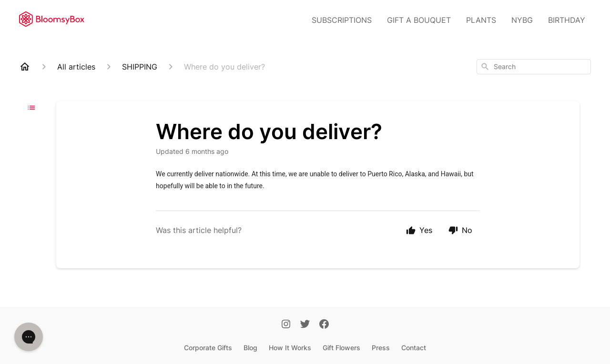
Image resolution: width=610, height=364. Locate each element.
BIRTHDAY (567, 20)
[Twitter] (305, 325)
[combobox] (534, 67)
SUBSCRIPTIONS (342, 20)
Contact (414, 348)
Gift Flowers (341, 348)
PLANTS (481, 20)
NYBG (522, 20)
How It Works (290, 348)
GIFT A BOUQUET (419, 20)
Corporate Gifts (208, 348)
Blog (250, 348)
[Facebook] (324, 325)
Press (381, 348)
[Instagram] (286, 325)
